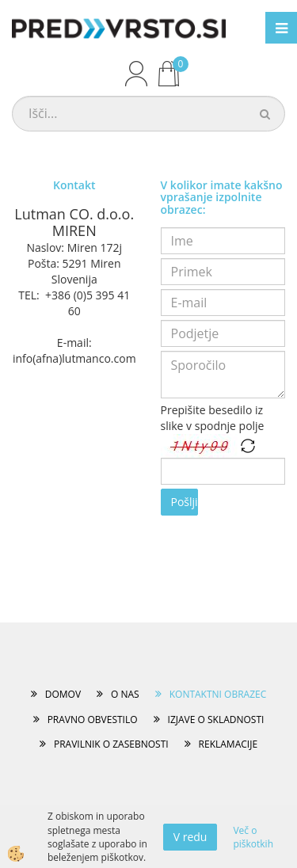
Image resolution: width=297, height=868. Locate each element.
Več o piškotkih (253, 837)
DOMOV (63, 694)
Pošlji (185, 502)
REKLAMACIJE (228, 744)
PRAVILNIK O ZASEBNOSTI (111, 744)
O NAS (125, 694)
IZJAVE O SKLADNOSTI (216, 720)
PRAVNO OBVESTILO (93, 720)
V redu (190, 837)
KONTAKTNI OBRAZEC (218, 694)
